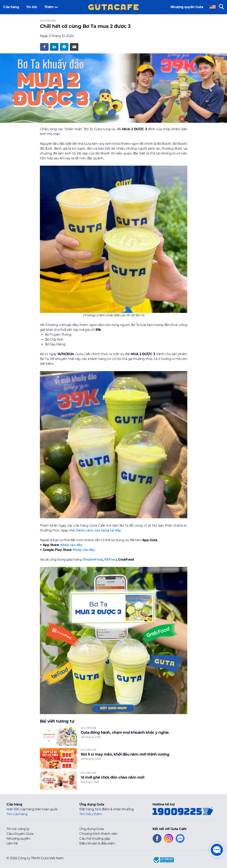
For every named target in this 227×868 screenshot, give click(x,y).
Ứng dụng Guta (92, 829)
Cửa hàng (11, 7)
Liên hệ (12, 843)
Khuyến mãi (48, 21)
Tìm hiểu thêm (91, 814)
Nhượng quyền (18, 839)
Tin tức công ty (18, 829)
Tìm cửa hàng (17, 814)
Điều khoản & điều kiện (97, 843)
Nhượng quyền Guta (187, 7)
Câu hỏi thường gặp (95, 839)
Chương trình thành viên (99, 834)
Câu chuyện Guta (20, 834)
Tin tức (32, 7)
